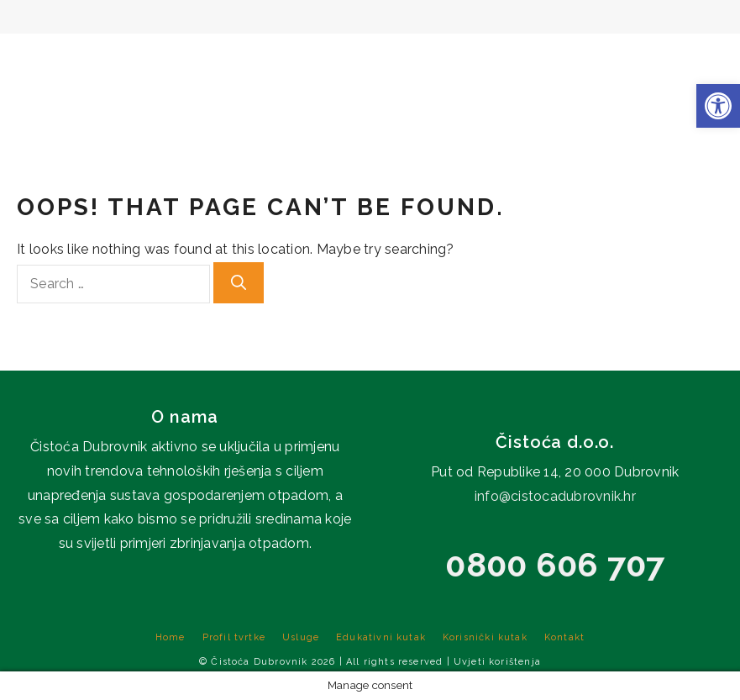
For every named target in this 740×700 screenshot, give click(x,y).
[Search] (239, 283)
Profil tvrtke (206, 59)
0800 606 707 (555, 564)
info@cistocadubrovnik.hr (555, 496)
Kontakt (703, 59)
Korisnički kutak (594, 59)
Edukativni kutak (437, 59)
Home (111, 59)
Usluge (312, 59)
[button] (718, 106)
